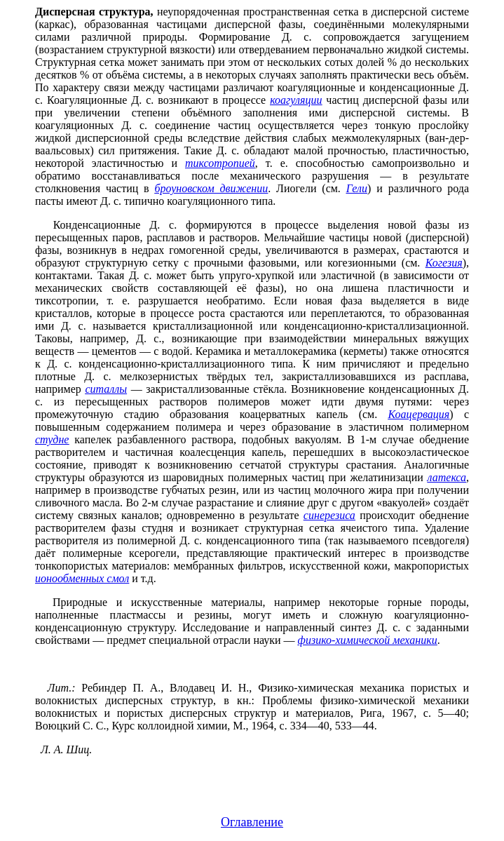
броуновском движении (212, 188)
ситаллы (106, 389)
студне (52, 439)
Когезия (444, 263)
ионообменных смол (82, 578)
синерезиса (329, 515)
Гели (357, 188)
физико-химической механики (368, 640)
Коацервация (419, 414)
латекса (447, 477)
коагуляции (296, 100)
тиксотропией (220, 163)
